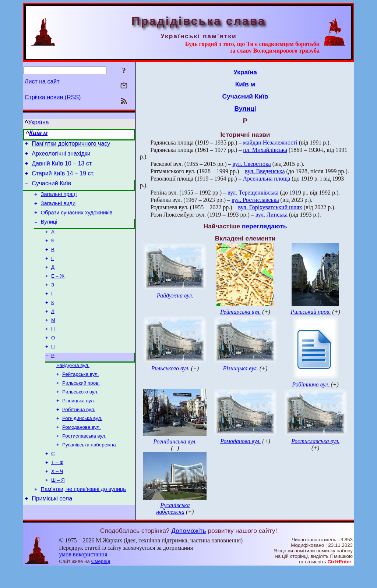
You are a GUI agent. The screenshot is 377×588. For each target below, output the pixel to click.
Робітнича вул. (79, 435)
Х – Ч (57, 502)
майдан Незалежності (270, 142)
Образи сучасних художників (77, 221)
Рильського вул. (80, 416)
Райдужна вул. (73, 387)
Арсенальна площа (267, 179)
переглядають (264, 226)
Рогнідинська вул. (82, 444)
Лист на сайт (42, 81)
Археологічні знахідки (61, 156)
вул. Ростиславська (255, 200)
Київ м (38, 133)
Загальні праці (59, 201)
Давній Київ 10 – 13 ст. (62, 167)
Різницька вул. (79, 425)
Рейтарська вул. (80, 397)
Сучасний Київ (51, 189)
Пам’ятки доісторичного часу (71, 145)
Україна (38, 122)
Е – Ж (58, 290)
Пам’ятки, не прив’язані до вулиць (83, 521)
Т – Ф (57, 492)
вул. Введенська (265, 171)
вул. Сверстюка (252, 164)
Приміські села (52, 532)
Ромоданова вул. (82, 454)
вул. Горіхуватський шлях (270, 207)
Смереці (101, 581)
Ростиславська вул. (84, 464)
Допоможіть (188, 550)
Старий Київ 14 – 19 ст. (63, 178)
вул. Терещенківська (253, 193)
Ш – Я (58, 511)
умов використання (83, 574)
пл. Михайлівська (265, 150)
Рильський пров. (81, 406)
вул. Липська (272, 215)
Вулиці (49, 232)
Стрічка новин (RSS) (53, 97)
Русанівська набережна (89, 473)
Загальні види (58, 211)
